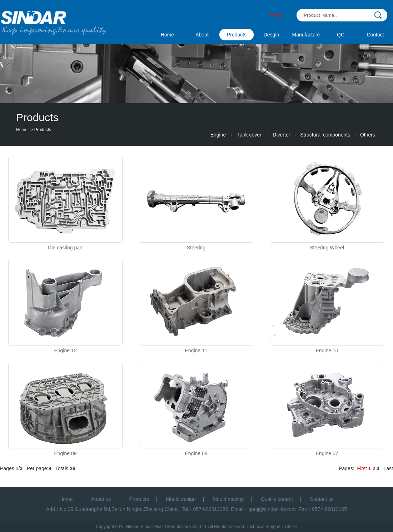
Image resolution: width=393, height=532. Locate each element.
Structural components (325, 135)
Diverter (281, 135)
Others (368, 135)
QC (341, 35)
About (202, 35)
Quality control (277, 499)
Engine (218, 135)
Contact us (322, 499)
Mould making (228, 499)
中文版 (276, 15)
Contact (375, 35)
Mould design (181, 499)
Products (237, 35)
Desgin (272, 35)
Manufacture (306, 35)
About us (102, 499)
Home (167, 35)
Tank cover (249, 135)
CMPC (291, 527)
